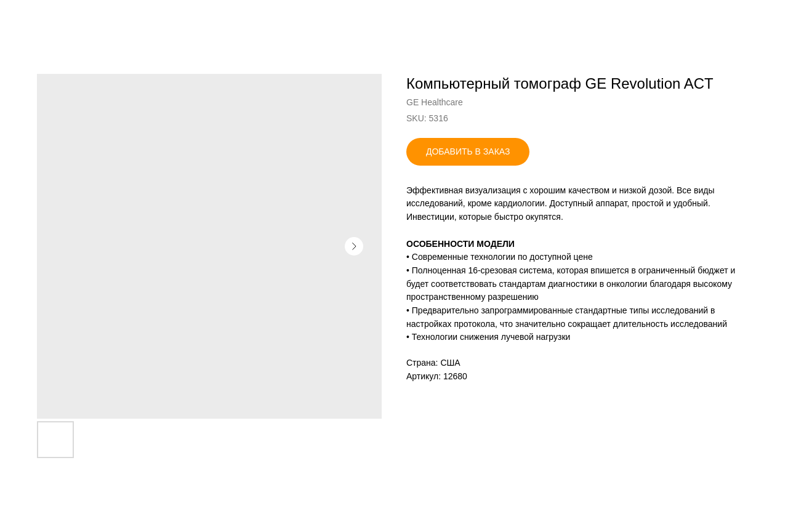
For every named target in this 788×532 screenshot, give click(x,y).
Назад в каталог (56, 18)
